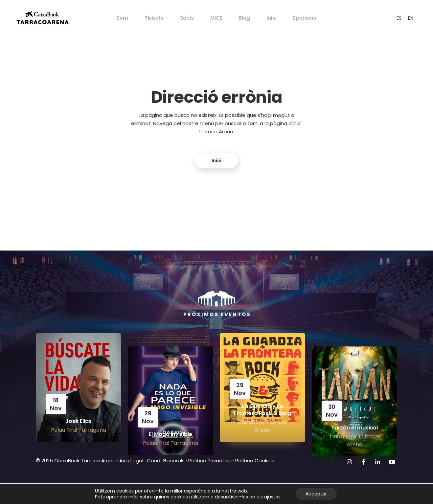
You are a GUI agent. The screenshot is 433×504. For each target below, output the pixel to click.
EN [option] (411, 18)
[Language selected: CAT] (401, 18)
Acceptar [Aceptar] (316, 494)
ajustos (272, 497)
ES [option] (399, 18)
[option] (399, 18)
